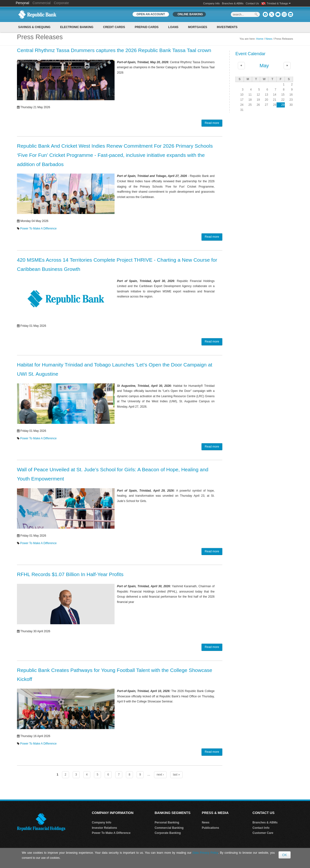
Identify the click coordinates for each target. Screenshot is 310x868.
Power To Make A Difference (38, 228)
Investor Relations (104, 828)
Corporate (61, 3)
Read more (212, 123)
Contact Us (252, 3)
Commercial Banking (169, 828)
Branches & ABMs (233, 3)
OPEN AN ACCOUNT (151, 14)
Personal (23, 3)
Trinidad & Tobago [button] (279, 3)
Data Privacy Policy (205, 853)
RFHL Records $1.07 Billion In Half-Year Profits (70, 574)
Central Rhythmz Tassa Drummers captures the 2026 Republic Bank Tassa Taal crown (114, 50)
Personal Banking (167, 822)
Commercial (42, 3)
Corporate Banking (168, 833)
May (264, 66)
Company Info (211, 3)
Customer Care (263, 833)
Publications (210, 828)
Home (260, 39)
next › (160, 775)
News (269, 39)
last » (176, 775)
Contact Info (261, 828)
